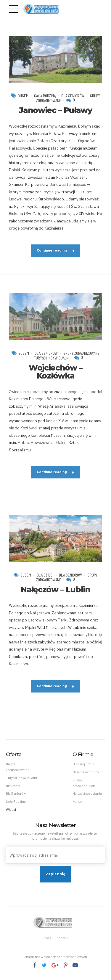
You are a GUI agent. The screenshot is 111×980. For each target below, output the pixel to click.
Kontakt (79, 803)
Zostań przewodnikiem (84, 784)
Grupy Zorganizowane (82, 359)
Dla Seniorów (73, 102)
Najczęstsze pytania (87, 795)
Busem (22, 102)
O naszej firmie (83, 765)
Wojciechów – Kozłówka (55, 378)
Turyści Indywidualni (52, 365)
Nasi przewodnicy (86, 773)
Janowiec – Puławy (55, 117)
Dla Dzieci (45, 582)
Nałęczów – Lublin (55, 596)
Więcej (11, 811)
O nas (46, 939)
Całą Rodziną (45, 102)
